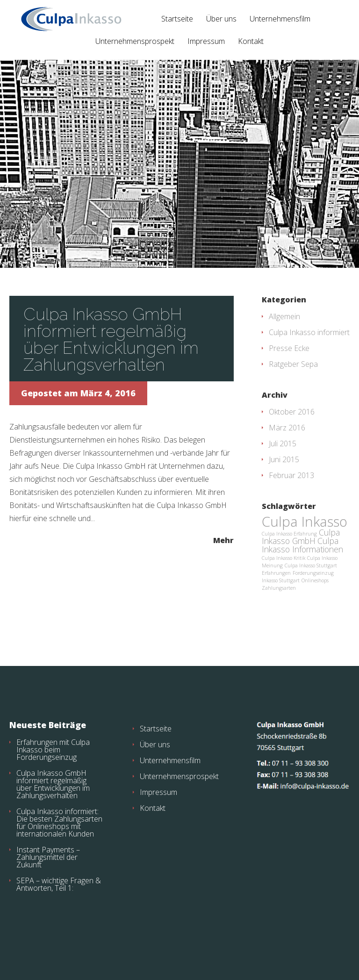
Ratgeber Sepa (293, 364)
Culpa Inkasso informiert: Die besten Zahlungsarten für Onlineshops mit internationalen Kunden (59, 823)
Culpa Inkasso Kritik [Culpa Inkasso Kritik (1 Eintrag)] (284, 558)
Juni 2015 (284, 459)
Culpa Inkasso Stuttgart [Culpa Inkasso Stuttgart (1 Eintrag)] (311, 565)
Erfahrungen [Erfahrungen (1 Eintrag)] (276, 573)
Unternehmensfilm (280, 19)
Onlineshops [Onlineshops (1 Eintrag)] (315, 580)
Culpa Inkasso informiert (309, 332)
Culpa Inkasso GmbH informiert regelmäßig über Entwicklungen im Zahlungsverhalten (111, 339)
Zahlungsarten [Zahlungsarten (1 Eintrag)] (279, 588)
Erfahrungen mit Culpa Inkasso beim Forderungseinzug (53, 750)
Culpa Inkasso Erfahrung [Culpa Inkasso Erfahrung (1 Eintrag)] (289, 534)
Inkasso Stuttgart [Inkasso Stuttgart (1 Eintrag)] (281, 580)
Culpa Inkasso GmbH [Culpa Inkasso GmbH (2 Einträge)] (301, 536)
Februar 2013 (291, 475)
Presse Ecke (289, 348)
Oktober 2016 (292, 412)
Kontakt (251, 42)
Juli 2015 (283, 444)
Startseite (177, 19)
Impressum (206, 42)
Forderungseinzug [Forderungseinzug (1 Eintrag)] (313, 573)
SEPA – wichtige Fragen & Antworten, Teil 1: (59, 884)
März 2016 (287, 428)
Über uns (221, 19)
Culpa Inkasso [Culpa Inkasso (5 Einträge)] (305, 522)
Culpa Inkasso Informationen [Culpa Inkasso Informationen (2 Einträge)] (302, 545)
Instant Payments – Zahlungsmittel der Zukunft (48, 857)
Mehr (223, 540)
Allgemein (284, 316)
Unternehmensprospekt (135, 42)
